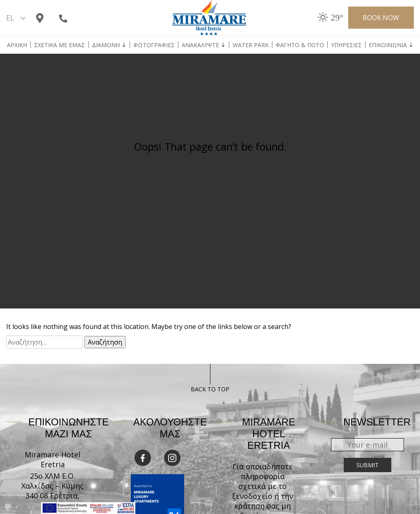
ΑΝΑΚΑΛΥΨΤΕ (200, 45)
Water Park (251, 45)
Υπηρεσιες (346, 45)
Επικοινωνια (388, 45)
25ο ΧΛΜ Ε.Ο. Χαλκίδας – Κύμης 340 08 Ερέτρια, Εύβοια (52, 491)
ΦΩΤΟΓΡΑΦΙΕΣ (154, 45)
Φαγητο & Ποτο (300, 45)
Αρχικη (17, 45)
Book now (381, 18)
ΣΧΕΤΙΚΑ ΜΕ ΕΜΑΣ (59, 45)
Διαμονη (106, 45)
